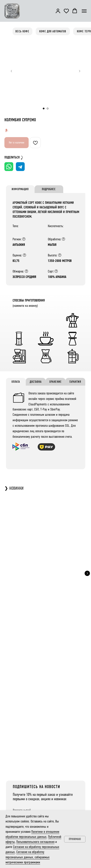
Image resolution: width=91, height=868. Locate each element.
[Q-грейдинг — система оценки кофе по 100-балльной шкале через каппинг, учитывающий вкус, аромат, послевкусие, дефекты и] (24, 255)
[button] (58, 11)
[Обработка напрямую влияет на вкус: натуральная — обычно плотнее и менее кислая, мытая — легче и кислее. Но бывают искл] (63, 239)
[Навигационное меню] (84, 11)
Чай (17, 795)
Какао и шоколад (24, 801)
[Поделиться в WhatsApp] (9, 167)
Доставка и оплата (67, 780)
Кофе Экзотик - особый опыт (30, 785)
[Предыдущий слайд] (11, 71)
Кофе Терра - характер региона (31, 774)
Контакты (62, 795)
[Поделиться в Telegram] (20, 167)
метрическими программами (46, 659)
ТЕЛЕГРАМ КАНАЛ (32, 739)
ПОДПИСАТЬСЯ (30, 682)
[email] (46, 643)
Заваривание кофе (24, 806)
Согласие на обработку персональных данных (50, 655)
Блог (60, 790)
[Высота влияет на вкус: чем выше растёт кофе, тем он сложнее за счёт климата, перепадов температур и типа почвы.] (60, 255)
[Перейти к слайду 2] (48, 108)
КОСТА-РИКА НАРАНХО (46, 568)
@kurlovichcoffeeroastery (35, 745)
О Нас (60, 774)
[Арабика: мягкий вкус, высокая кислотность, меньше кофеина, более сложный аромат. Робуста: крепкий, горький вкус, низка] (56, 271)
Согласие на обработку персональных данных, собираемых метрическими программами (28, 857)
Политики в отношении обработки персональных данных (45, 668)
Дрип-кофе (21, 790)
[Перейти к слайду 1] (44, 108)
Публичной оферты (42, 663)
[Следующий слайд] (80, 71)
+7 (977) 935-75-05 (65, 801)
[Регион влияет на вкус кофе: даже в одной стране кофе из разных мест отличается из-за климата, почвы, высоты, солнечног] (24, 239)
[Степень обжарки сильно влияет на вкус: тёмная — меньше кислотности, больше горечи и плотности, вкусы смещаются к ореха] (26, 271)
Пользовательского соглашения (35, 842)
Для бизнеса (64, 785)
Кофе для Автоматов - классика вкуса (34, 780)
